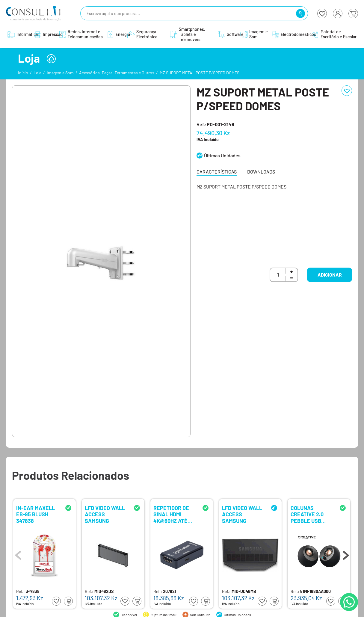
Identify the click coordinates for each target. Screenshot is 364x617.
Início (23, 73)
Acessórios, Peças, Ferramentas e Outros (117, 73)
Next (346, 554)
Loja (37, 73)
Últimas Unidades (222, 155)
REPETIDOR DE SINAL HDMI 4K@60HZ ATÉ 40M (171, 514)
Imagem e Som (60, 73)
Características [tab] (217, 172)
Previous (18, 554)
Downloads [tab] (261, 172)
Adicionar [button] (330, 275)
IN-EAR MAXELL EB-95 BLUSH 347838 (36, 514)
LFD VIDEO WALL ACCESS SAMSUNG (105, 514)
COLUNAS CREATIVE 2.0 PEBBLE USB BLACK (307, 514)
